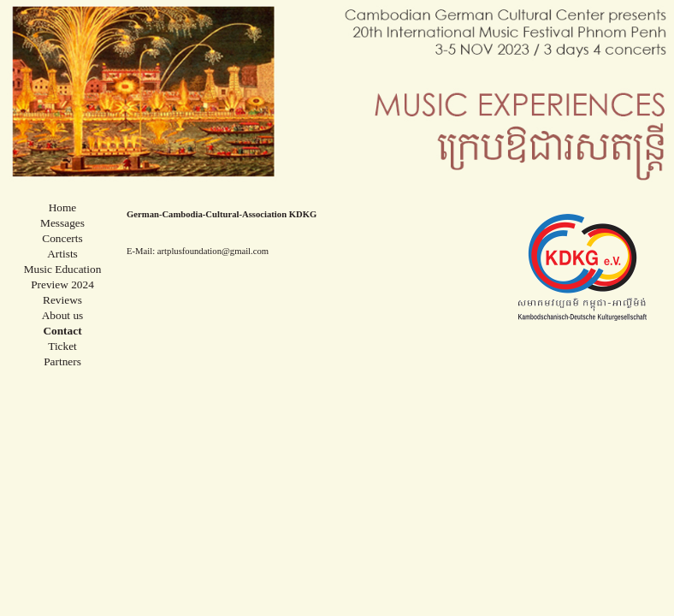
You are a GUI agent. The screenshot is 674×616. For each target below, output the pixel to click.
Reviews (62, 300)
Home (63, 207)
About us (63, 315)
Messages (62, 223)
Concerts (62, 238)
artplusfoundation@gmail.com (213, 251)
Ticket (62, 346)
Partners (62, 361)
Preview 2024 (62, 284)
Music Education (63, 269)
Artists (62, 254)
